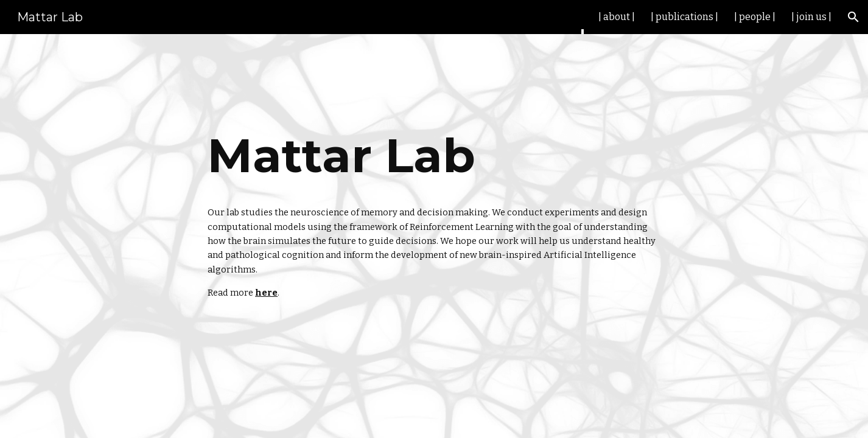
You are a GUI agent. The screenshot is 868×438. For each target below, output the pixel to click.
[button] (853, 17)
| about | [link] (617, 17)
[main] (434, 156)
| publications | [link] (684, 17)
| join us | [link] (811, 17)
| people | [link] (755, 17)
